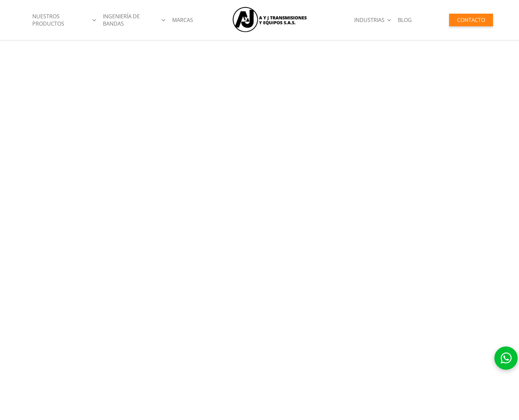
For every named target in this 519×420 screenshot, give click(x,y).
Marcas (183, 20)
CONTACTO (471, 20)
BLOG (405, 20)
